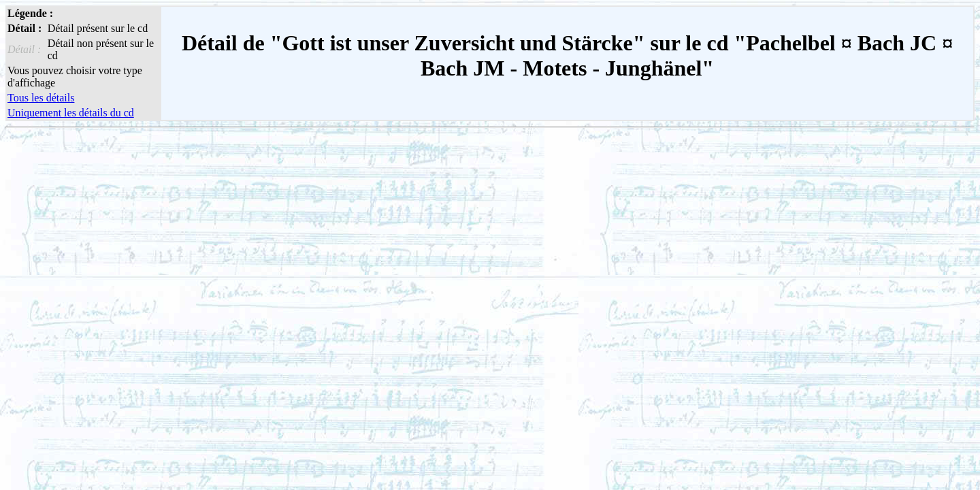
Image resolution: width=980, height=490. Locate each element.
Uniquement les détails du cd (71, 113)
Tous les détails (41, 98)
